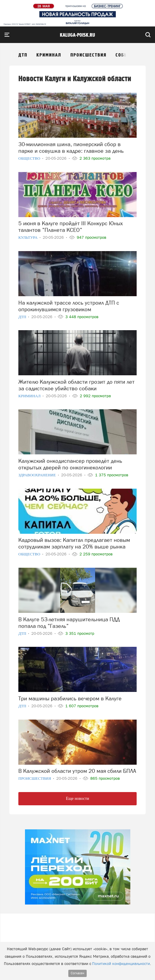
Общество (30, 158)
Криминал (49, 55)
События (126, 55)
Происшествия (88, 55)
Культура (28, 237)
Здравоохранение (38, 475)
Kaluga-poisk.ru (77, 35)
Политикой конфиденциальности (121, 964)
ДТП (23, 55)
